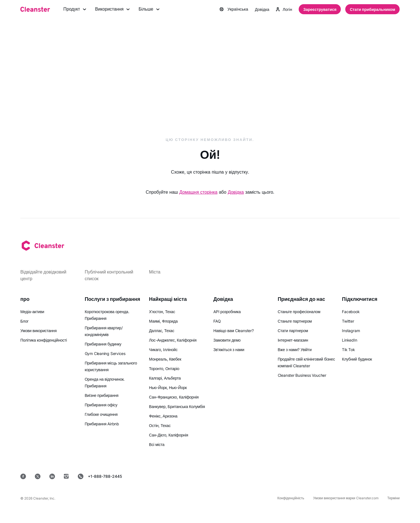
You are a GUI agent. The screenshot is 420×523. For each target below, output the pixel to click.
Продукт (75, 9)
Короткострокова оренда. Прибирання (107, 315)
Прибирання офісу (101, 405)
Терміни (394, 498)
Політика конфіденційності (44, 340)
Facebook (351, 312)
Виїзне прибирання (102, 395)
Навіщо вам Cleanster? (234, 331)
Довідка (260, 9)
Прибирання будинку (103, 344)
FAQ (217, 321)
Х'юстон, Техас (162, 312)
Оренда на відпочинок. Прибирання (105, 382)
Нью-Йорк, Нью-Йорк (168, 388)
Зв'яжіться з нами (229, 350)
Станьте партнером (295, 321)
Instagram (351, 331)
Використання (113, 9)
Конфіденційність (291, 498)
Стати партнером (293, 331)
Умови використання (38, 331)
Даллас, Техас (161, 331)
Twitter (348, 321)
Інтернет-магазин (293, 340)
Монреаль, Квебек (165, 359)
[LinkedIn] (52, 476)
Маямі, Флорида (163, 321)
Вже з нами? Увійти (295, 350)
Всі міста (157, 444)
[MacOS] (347, 476)
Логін (284, 9)
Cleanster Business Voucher (302, 375)
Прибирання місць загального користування (111, 366)
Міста (155, 272)
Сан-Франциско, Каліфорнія (174, 397)
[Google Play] (309, 476)
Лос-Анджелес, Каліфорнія (173, 340)
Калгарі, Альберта (165, 378)
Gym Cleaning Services (105, 353)
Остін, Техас (160, 425)
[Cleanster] (35, 9)
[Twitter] (38, 476)
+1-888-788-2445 (100, 476)
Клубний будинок (357, 359)
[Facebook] (23, 476)
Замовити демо (227, 340)
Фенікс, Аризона (163, 416)
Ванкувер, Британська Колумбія (177, 406)
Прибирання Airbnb (102, 424)
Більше (150, 9)
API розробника (227, 312)
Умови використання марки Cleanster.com (346, 498)
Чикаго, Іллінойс (163, 350)
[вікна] (383, 476)
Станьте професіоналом (299, 312)
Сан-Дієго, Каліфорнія (168, 435)
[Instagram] (66, 476)
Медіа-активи (32, 312)
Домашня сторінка (198, 192)
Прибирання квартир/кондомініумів (104, 331)
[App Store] (269, 476)
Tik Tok (348, 350)
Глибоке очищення (101, 414)
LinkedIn (349, 340)
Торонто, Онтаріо (164, 369)
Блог (24, 321)
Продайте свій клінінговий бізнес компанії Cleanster (306, 362)
